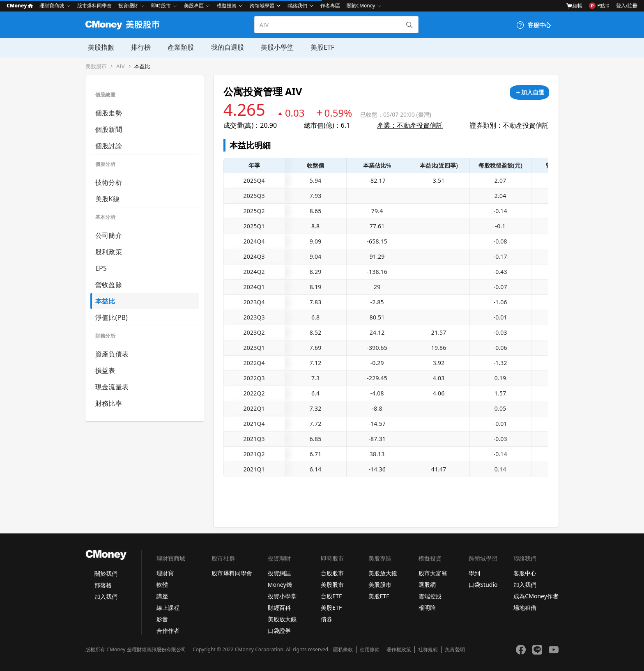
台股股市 (332, 573)
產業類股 (177, 47)
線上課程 (168, 608)
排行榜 (138, 47)
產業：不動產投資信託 (410, 125)
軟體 (162, 585)
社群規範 (428, 650)
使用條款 (370, 650)
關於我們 (106, 573)
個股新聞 (109, 129)
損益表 (105, 370)
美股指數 (99, 47)
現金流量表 (112, 387)
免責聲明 (455, 650)
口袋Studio (483, 585)
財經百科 (279, 608)
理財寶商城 (52, 6)
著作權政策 (399, 650)
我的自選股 (223, 47)
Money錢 (280, 585)
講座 (162, 596)
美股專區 (194, 6)
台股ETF (331, 596)
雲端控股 (430, 596)
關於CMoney (361, 6)
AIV (121, 66)
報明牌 (427, 608)
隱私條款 (343, 650)
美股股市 (96, 66)
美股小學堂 (273, 47)
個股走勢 (109, 113)
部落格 (103, 585)
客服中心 (525, 573)
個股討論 (109, 146)
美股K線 (107, 199)
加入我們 (106, 596)
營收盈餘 (109, 285)
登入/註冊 (627, 6)
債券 (327, 619)
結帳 (574, 6)
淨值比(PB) (112, 317)
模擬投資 (227, 6)
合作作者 (168, 631)
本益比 (142, 66)
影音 (162, 619)
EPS (101, 268)
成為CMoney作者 (536, 596)
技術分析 (109, 182)
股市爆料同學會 (94, 6)
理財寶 (165, 573)
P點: (599, 6)
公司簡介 (109, 235)
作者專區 (330, 6)
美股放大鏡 (282, 619)
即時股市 (161, 6)
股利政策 (109, 252)
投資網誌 (279, 573)
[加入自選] (529, 92)
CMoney (20, 6)
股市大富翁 (433, 573)
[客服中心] (534, 25)
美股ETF (317, 47)
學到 (474, 573)
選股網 (427, 585)
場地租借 (525, 608)
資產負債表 (112, 354)
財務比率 (109, 403)
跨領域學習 (262, 6)
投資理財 (128, 6)
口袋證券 (279, 631)
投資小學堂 (282, 596)
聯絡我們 (297, 6)
